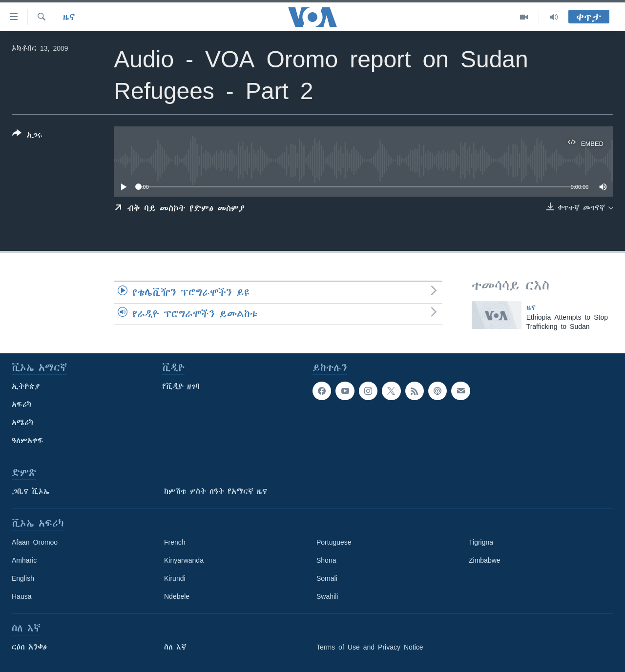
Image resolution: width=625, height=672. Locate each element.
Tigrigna (481, 542)
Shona (326, 560)
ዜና (69, 17)
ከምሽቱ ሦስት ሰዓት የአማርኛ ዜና (216, 491)
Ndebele (177, 596)
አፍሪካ (21, 405)
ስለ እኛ (175, 647)
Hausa (21, 596)
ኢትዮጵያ (26, 387)
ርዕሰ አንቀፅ (29, 647)
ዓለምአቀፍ (28, 441)
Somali (327, 578)
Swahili (327, 596)
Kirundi (175, 578)
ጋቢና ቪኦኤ (31, 491)
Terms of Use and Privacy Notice (370, 647)
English (23, 578)
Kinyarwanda (184, 560)
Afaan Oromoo (35, 542)
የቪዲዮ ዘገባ (181, 387)
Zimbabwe (485, 560)
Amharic (24, 560)
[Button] (27, 136)
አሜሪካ (22, 423)
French (175, 542)
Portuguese (334, 542)
